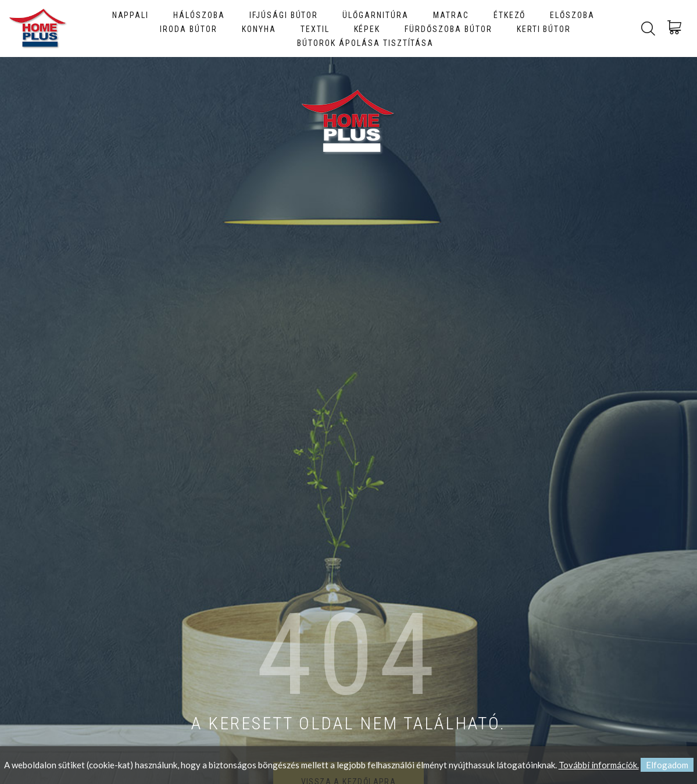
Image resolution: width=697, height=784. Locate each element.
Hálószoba (199, 15)
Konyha (259, 29)
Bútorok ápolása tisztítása (365, 43)
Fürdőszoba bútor (448, 29)
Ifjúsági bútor (284, 15)
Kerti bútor (544, 29)
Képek (367, 29)
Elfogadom (667, 765)
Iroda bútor (189, 29)
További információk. (599, 765)
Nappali (131, 15)
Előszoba (572, 15)
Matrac (451, 15)
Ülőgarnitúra (376, 15)
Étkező (510, 15)
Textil (315, 29)
